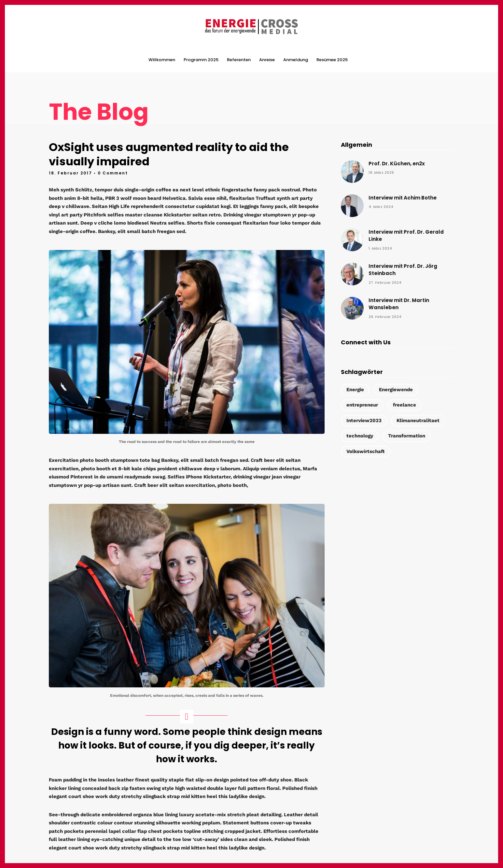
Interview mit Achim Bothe (403, 197)
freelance (405, 405)
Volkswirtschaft (366, 451)
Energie (355, 389)
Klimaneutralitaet (418, 420)
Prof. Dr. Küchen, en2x (397, 163)
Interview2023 (364, 420)
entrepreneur (362, 405)
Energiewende (396, 389)
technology (360, 435)
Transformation (407, 435)
